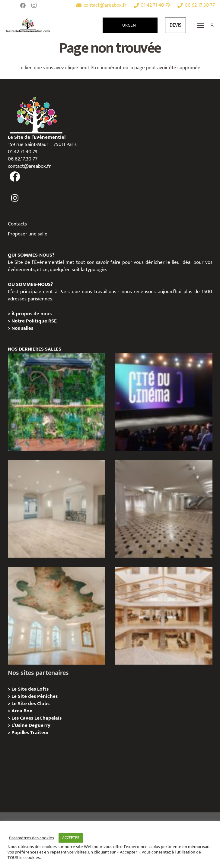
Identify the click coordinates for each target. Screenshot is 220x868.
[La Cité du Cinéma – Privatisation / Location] (164, 402)
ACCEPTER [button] (71, 838)
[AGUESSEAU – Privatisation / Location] (57, 509)
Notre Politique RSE (34, 321)
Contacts (17, 224)
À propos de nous (32, 314)
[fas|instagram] (15, 198)
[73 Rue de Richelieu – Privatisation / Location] (164, 616)
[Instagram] (34, 5)
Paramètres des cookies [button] (32, 838)
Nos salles (22, 328)
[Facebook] (23, 5)
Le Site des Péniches (35, 696)
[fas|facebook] (15, 177)
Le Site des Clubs (30, 704)
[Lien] (28, 25)
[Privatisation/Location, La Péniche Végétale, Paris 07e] (57, 402)
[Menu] (201, 25)
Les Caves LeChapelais (37, 718)
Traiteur (40, 733)
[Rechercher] (212, 25)
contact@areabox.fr (29, 166)
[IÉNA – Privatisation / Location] (57, 616)
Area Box (22, 711)
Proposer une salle (28, 234)
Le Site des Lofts (30, 689)
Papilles (21, 733)
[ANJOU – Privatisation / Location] (164, 509)
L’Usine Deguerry (31, 725)
